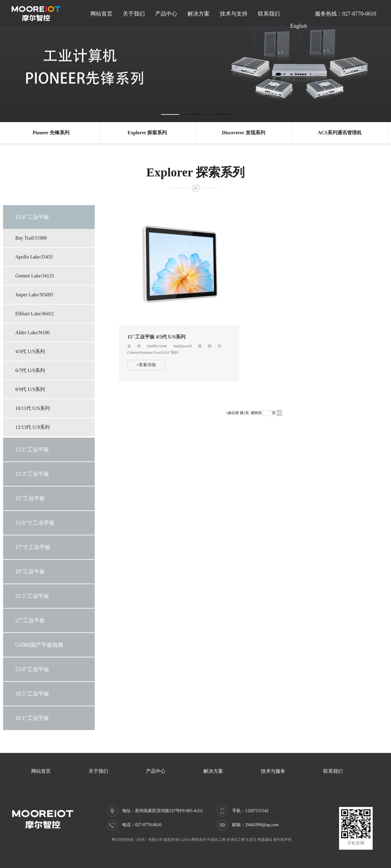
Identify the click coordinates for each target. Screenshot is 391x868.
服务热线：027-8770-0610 (346, 14)
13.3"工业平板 (32, 474)
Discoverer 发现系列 (243, 133)
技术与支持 (234, 14)
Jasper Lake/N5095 (34, 295)
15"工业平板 (30, 498)
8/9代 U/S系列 (30, 389)
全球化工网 (236, 840)
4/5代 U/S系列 (30, 351)
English (299, 26)
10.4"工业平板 (32, 217)
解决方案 (199, 14)
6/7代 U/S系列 (30, 370)
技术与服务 (273, 771)
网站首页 (101, 14)
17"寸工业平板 (33, 547)
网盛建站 (265, 840)
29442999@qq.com (262, 825)
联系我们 (269, 14)
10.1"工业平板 (32, 718)
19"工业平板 (30, 572)
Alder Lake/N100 (32, 333)
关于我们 (134, 14)
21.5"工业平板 (32, 596)
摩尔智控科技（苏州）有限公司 (137, 840)
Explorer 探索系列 (147, 133)
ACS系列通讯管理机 (340, 133)
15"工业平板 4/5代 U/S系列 (156, 337)
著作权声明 (282, 840)
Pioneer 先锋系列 (51, 133)
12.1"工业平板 (32, 450)
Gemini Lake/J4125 (35, 276)
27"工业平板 (30, 620)
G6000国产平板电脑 (39, 645)
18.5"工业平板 (32, 694)
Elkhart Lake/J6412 (35, 314)
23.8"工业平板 (32, 669)
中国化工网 (216, 840)
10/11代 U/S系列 (33, 408)
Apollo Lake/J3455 (34, 257)
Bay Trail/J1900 (31, 238)
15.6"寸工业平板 (35, 523)
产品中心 (166, 14)
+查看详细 (146, 365)
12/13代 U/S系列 (33, 427)
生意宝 (251, 840)
